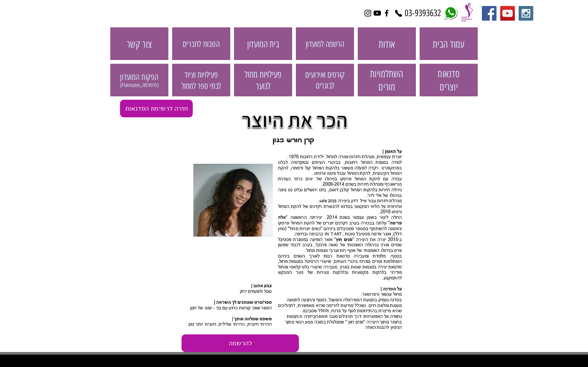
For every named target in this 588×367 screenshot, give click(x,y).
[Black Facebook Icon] (387, 13)
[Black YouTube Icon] (377, 13)
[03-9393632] (423, 13)
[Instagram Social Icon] (526, 13)
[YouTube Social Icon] (508, 13)
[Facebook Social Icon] (489, 13)
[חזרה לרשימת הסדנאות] (156, 109)
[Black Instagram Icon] (368, 13)
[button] (240, 343)
